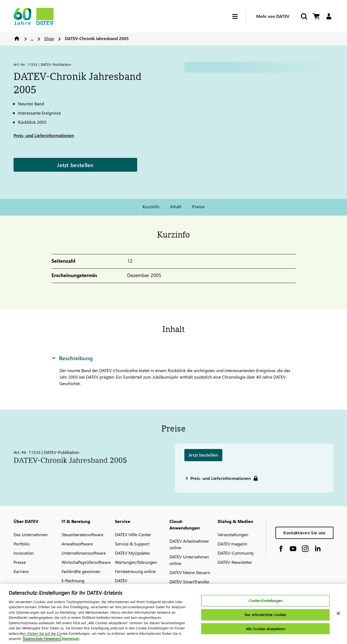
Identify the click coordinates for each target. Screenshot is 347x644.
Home (17, 38)
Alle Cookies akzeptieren (266, 629)
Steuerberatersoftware (82, 534)
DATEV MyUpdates (132, 553)
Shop (49, 38)
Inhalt (176, 206)
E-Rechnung (73, 580)
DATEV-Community (236, 553)
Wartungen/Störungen (136, 562)
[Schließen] (338, 613)
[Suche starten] (304, 16)
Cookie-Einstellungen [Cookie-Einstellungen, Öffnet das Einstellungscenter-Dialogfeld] (265, 601)
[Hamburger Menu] (239, 16)
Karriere (21, 571)
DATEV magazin (232, 544)
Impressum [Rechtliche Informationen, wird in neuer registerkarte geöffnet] (70, 638)
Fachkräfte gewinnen (81, 571)
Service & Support (132, 544)
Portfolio (22, 544)
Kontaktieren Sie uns (304, 533)
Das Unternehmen (31, 534)
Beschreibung (72, 358)
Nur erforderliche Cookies (265, 615)
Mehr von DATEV (273, 16)
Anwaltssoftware (77, 544)
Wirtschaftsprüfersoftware (86, 562)
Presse (20, 562)
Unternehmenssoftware (84, 553)
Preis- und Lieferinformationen (44, 135)
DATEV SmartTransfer (189, 582)
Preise (198, 206)
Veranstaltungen (233, 534)
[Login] (329, 16)
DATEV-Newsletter (235, 562)
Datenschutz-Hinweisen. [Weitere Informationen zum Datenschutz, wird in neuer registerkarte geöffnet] (42, 638)
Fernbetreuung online (135, 571)
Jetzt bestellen (75, 165)
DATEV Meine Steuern (190, 572)
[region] (173, 614)
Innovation (24, 553)
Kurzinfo (151, 206)
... (32, 38)
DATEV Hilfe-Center (133, 534)
